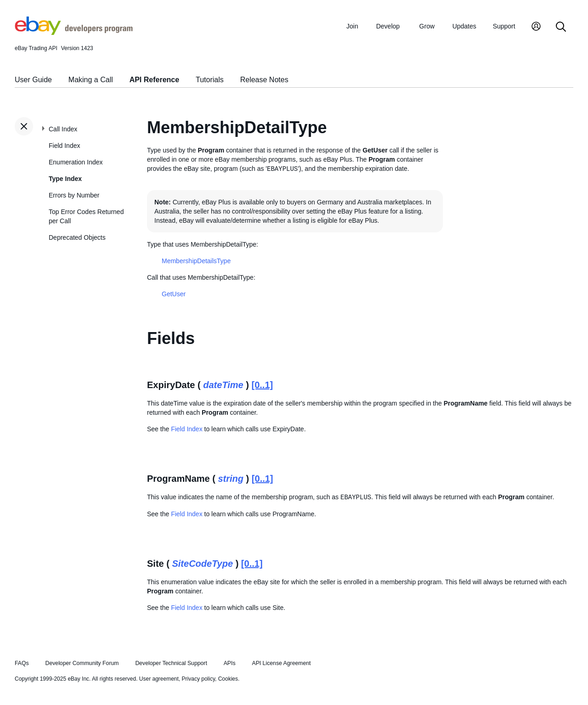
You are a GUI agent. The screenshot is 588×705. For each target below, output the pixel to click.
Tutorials (210, 80)
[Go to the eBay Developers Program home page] (74, 33)
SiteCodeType (202, 564)
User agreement (159, 679)
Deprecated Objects (77, 237)
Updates (464, 26)
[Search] (561, 27)
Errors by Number (74, 195)
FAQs (22, 663)
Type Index (65, 179)
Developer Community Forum (82, 663)
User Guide (33, 80)
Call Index (63, 129)
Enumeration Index (76, 162)
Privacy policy (198, 679)
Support (504, 26)
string (231, 479)
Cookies (228, 679)
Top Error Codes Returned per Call (86, 216)
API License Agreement (281, 663)
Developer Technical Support (171, 663)
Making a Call (91, 80)
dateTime (223, 385)
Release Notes (264, 80)
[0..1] (263, 385)
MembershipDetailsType (196, 261)
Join (352, 26)
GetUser (174, 294)
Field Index (64, 146)
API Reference (155, 80)
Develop (388, 26)
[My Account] (536, 27)
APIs (230, 663)
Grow (427, 26)
